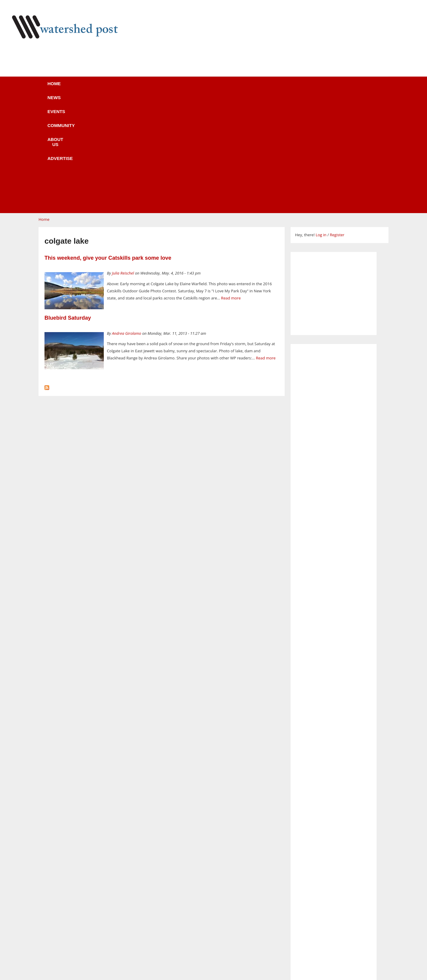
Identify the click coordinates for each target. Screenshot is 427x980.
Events (138, 87)
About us (223, 87)
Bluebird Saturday (68, 205)
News (104, 87)
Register (337, 122)
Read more (231, 185)
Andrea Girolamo (127, 221)
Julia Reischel (123, 160)
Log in (321, 122)
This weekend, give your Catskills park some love (108, 145)
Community (179, 87)
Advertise (266, 87)
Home (72, 87)
